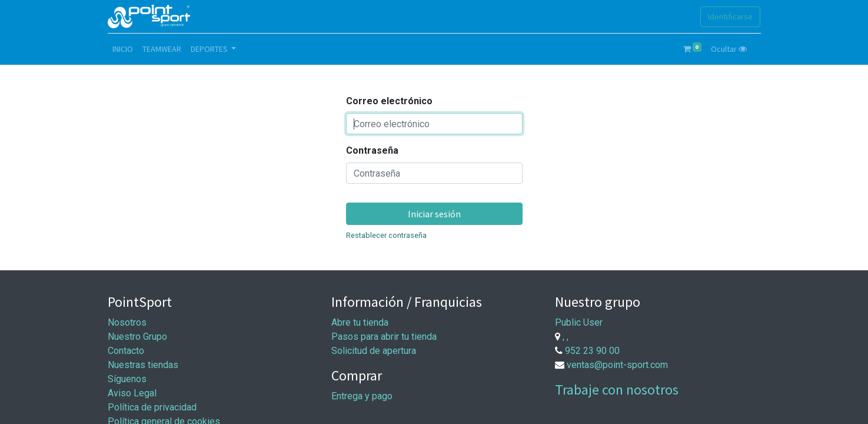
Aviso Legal (132, 393)
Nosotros (127, 322)
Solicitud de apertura (374, 351)
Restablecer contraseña (386, 235)
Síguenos (127, 379)
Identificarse (730, 16)
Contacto (126, 351)
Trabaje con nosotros (617, 390)
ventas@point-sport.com (617, 365)
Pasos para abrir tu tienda (384, 337)
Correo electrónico (389, 101)
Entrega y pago (362, 396)
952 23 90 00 (592, 351)
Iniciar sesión (434, 214)
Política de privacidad (152, 407)
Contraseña (372, 150)
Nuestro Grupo (137, 337)
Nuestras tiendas (143, 365)
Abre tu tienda (360, 322)
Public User (579, 322)
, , (566, 337)
